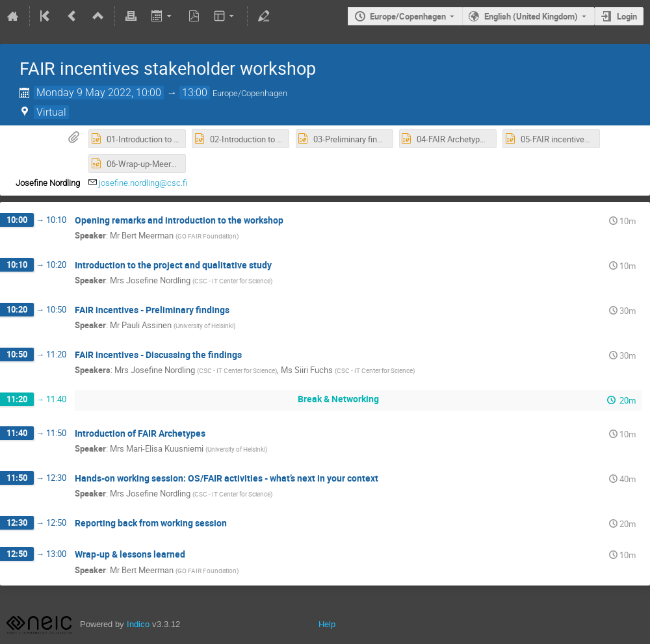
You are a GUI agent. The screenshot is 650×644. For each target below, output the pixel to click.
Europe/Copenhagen (408, 16)
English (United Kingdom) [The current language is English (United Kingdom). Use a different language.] (531, 16)
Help (327, 624)
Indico (138, 624)
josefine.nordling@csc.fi (143, 183)
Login (627, 16)
